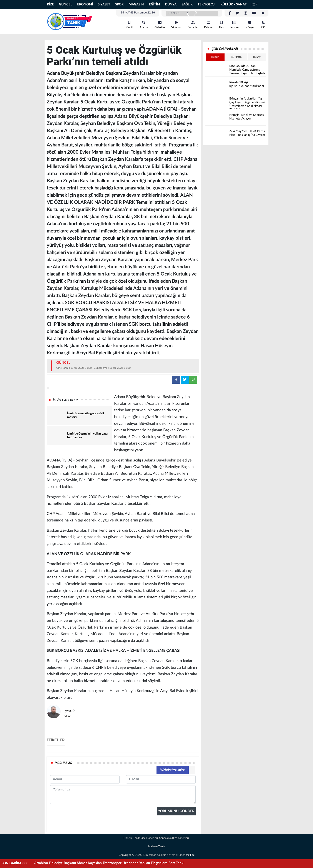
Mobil (129, 25)
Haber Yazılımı (186, 855)
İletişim (234, 25)
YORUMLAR (64, 763)
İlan (221, 25)
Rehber (209, 25)
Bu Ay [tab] (257, 57)
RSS (263, 25)
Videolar (176, 25)
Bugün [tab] (215, 57)
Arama (144, 25)
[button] (255, 5)
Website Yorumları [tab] (173, 770)
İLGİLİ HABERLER (65, 400)
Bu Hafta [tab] (236, 57)
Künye (250, 25)
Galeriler (160, 25)
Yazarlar (193, 25)
